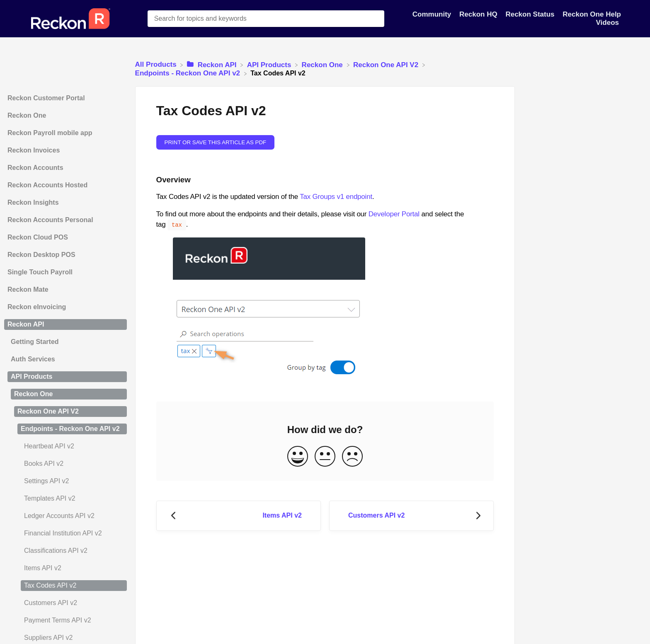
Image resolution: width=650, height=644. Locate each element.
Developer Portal (394, 214)
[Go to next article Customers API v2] (411, 515)
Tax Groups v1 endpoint (336, 197)
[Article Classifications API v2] (65, 551)
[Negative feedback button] (352, 456)
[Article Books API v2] (65, 464)
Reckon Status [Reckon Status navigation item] (531, 14)
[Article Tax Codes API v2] (65, 586)
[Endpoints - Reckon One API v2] (189, 73)
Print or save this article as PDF (216, 142)
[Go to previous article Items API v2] (239, 515)
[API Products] (270, 64)
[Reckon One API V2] (387, 64)
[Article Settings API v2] (65, 481)
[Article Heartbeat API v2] (65, 446)
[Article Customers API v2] (65, 603)
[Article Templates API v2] (65, 499)
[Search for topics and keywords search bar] (266, 19)
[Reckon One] (323, 64)
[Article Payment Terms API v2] (65, 620)
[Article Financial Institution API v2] (65, 533)
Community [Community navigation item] (433, 14)
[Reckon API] (213, 64)
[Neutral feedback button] (325, 456)
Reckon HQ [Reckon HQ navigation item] (479, 14)
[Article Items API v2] (65, 568)
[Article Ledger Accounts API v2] (65, 516)
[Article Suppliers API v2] (65, 638)
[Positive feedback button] (298, 456)
